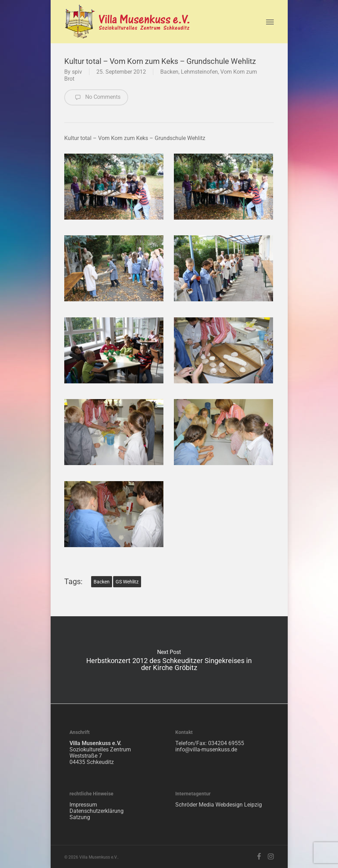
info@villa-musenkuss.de (206, 749)
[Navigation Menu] (270, 22)
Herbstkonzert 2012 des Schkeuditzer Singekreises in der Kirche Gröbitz (169, 660)
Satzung (80, 817)
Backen (169, 72)
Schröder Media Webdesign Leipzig (219, 805)
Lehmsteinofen (199, 72)
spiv (77, 72)
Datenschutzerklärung (97, 811)
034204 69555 (226, 743)
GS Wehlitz (127, 582)
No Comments (96, 97)
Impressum (83, 805)
